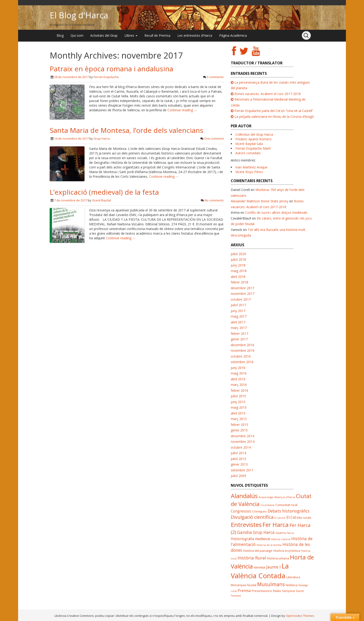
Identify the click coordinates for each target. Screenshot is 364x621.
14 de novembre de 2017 (71, 138)
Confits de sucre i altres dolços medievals (276, 212)
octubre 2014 (241, 447)
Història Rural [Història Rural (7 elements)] (252, 558)
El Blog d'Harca (79, 15)
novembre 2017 (243, 294)
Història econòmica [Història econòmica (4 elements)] (287, 551)
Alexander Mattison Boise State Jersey (260, 201)
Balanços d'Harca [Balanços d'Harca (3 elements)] (285, 497)
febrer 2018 (239, 282)
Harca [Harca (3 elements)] (290, 533)
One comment (214, 138)
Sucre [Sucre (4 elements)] (300, 591)
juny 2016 (238, 368)
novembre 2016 (243, 350)
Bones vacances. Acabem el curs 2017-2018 (268, 94)
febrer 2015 (239, 425)
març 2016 (239, 385)
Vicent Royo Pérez (249, 172)
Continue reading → (182, 110)
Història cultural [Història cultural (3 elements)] (281, 539)
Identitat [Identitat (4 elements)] (260, 567)
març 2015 (239, 419)
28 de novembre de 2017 (71, 77)
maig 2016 (239, 373)
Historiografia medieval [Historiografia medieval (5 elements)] (250, 539)
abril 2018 (238, 277)
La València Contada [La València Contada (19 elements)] (260, 571)
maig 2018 (239, 271)
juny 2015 (238, 402)
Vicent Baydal (101, 200)
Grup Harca (102, 138)
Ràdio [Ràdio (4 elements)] (277, 591)
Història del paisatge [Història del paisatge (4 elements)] (258, 551)
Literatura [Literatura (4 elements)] (293, 577)
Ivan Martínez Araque (251, 167)
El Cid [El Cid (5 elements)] (291, 517)
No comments (214, 200)
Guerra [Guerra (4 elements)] (281, 533)
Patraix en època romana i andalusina (111, 69)
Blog (60, 35)
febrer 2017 (239, 333)
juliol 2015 (238, 396)
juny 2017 (238, 311)
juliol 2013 (238, 459)
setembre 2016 (242, 362)
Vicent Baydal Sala (249, 144)
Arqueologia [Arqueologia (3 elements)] (266, 497)
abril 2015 (238, 413)
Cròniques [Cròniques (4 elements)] (259, 511)
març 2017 (239, 328)
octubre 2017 (241, 299)
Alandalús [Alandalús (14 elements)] (244, 496)
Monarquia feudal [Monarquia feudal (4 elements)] (244, 585)
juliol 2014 (238, 453)
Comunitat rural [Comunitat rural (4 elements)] (286, 505)
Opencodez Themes (300, 616)
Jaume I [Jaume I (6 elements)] (273, 567)
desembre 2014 (242, 436)
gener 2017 (239, 339)
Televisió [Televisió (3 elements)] (236, 596)
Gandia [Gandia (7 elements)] (244, 532)
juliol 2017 (238, 305)
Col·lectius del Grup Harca (254, 134)
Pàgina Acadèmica (233, 35)
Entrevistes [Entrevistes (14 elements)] (246, 525)
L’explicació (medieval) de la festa (104, 192)
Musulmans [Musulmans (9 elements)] (271, 584)
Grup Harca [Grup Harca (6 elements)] (264, 532)
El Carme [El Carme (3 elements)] (280, 518)
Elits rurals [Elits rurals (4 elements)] (304, 518)
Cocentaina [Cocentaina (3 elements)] (267, 505)
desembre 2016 (242, 345)
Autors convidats (248, 153)
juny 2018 (238, 265)
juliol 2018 (238, 259)
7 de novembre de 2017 (71, 200)
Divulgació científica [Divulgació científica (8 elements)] (252, 517)
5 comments (215, 77)
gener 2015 (239, 430)
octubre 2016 (241, 356)
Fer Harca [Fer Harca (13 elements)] (276, 525)
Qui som (77, 35)
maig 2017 (239, 316)
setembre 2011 (242, 470)
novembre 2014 (243, 442)
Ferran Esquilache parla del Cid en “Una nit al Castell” (274, 111)
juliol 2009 (238, 476)
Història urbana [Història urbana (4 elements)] (278, 558)
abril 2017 (238, 322)
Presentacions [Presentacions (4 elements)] (262, 591)
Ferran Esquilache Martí (253, 148)
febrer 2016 (239, 390)
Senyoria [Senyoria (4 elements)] (288, 591)
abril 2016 (238, 379)
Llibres (131, 35)
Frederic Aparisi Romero (253, 139)
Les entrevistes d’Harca (195, 35)
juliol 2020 (238, 254)
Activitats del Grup (104, 35)
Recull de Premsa (157, 35)
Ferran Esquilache (106, 77)
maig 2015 (239, 407)
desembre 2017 (242, 288)
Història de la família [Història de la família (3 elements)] (269, 545)
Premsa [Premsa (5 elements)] (244, 591)
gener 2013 (239, 464)
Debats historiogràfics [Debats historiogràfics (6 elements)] (289, 511)
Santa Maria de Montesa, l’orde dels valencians (127, 130)
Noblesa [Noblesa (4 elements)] (292, 585)
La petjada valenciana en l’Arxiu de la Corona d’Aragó (274, 117)
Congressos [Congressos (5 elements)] (241, 511)
